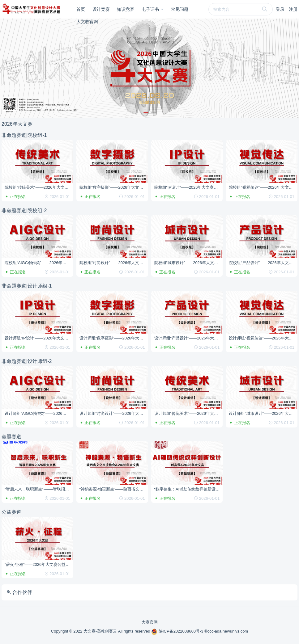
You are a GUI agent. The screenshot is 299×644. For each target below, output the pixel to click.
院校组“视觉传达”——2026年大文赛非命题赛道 (263, 187)
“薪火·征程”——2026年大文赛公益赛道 (39, 564)
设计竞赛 (101, 9)
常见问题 (180, 9)
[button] (146, 113)
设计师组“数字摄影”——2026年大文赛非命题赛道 (114, 338)
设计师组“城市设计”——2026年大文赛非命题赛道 (263, 413)
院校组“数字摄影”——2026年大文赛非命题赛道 (114, 187)
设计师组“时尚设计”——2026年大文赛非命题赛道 (114, 413)
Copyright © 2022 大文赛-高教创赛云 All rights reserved (101, 631)
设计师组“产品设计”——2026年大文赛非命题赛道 (189, 338)
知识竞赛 (126, 9)
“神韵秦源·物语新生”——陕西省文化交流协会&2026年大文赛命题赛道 (114, 489)
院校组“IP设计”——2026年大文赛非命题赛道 (189, 187)
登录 (280, 9)
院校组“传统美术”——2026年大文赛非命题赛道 (39, 187)
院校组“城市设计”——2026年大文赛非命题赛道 (189, 263)
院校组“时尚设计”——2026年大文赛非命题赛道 (114, 263)
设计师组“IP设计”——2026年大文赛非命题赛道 (39, 338)
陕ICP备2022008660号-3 (178, 631)
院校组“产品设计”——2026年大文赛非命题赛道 (263, 263)
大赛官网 (150, 622)
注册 (293, 9)
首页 (81, 9)
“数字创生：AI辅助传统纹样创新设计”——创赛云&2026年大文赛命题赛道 (189, 489)
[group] (149, 68)
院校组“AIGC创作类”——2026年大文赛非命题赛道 (39, 263)
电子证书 (151, 9)
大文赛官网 (87, 22)
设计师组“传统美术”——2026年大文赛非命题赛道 (189, 413)
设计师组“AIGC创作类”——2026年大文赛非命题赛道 (39, 413)
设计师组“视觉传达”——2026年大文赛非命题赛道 (263, 338)
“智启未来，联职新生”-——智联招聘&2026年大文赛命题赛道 (39, 489)
